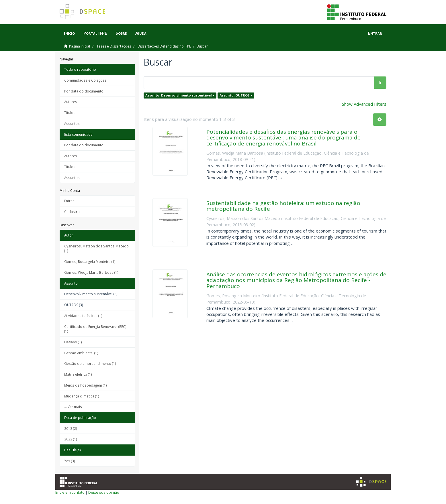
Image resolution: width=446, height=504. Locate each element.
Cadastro (72, 212)
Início (69, 33)
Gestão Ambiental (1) (81, 353)
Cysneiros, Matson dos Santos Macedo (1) (96, 248)
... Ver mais (73, 407)
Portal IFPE (95, 33)
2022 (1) (71, 439)
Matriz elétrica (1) (78, 374)
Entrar (69, 201)
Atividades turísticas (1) (83, 316)
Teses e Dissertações (114, 46)
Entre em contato (70, 492)
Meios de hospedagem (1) (86, 385)
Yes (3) (70, 461)
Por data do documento (84, 91)
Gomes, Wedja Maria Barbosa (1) (91, 272)
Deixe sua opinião (104, 492)
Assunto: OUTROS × (236, 95)
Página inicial (80, 46)
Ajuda (141, 33)
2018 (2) (71, 428)
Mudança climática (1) (82, 396)
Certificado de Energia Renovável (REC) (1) (95, 329)
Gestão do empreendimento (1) (90, 363)
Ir (380, 82)
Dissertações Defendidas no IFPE (164, 46)
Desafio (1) (73, 342)
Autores (71, 102)
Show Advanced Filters (364, 104)
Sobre (121, 33)
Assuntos (72, 123)
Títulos (70, 113)
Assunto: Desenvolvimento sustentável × (180, 95)
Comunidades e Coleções (85, 80)
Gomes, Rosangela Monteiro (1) (90, 261)
